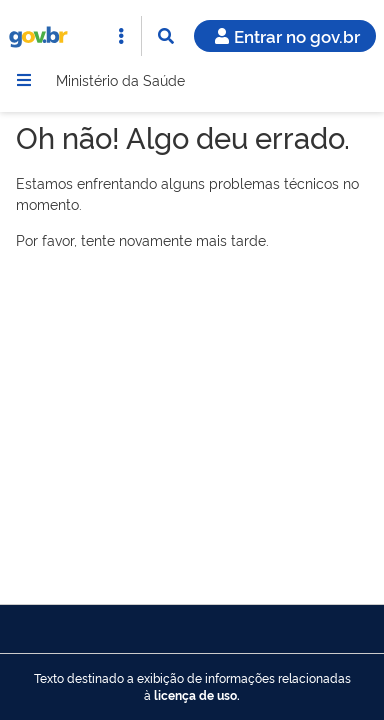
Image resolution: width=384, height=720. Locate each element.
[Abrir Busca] (166, 36)
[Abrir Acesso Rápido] (121, 36)
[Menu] (24, 80)
